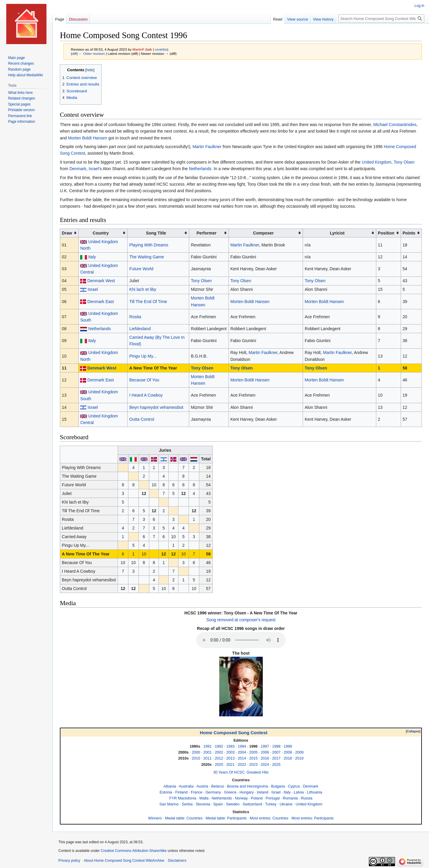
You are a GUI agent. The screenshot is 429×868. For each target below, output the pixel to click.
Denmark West (101, 281)
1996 (254, 746)
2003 (230, 752)
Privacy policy (69, 861)
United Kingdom (377, 162)
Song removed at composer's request (241, 620)
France (196, 792)
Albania (170, 786)
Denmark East (101, 302)
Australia (186, 786)
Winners (155, 818)
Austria (202, 786)
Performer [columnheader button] (207, 233)
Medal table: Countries (184, 818)
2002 (219, 752)
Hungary (247, 792)
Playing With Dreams (149, 245)
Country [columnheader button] (101, 233)
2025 (276, 765)
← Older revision (92, 53)
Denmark (78, 169)
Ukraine (286, 804)
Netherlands (200, 169)
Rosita (135, 317)
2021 (230, 765)
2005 (254, 752)
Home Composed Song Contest (234, 733)
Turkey (271, 804)
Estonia (166, 792)
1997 (265, 746)
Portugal (273, 798)
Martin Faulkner (207, 147)
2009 (299, 752)
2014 (242, 758)
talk (149, 49)
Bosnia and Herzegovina (247, 786)
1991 (207, 746)
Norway (241, 798)
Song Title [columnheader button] (156, 233)
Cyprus (294, 786)
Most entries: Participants (313, 818)
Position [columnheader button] (386, 233)
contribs (161, 49)
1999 (288, 746)
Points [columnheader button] (409, 233)
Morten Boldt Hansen (88, 138)
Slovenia (203, 804)
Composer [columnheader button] (264, 233)
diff (74, 53)
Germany (213, 792)
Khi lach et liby (143, 289)
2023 (254, 765)
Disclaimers (177, 861)
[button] (413, 732)
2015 (254, 758)
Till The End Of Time (148, 302)
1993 (230, 746)
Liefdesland (140, 329)
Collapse (413, 731)
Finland (181, 792)
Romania (290, 798)
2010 (196, 758)
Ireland (263, 792)
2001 (207, 752)
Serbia (187, 804)
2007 (276, 752)
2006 (265, 752)
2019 (299, 758)
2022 (242, 765)
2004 (242, 752)
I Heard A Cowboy (146, 395)
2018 (288, 758)
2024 (265, 765)
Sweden (233, 804)
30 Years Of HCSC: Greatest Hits (241, 772)
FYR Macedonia (183, 798)
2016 (265, 758)
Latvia (299, 792)
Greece (230, 792)
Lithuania (314, 792)
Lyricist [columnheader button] (337, 233)
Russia (307, 798)
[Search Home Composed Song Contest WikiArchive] (381, 18)
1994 (242, 746)
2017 (276, 758)
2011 (207, 758)
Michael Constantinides (395, 125)
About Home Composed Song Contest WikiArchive (124, 861)
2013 (230, 758)
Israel (94, 169)
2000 (196, 752)
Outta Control (142, 419)
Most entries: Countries (269, 818)
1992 (219, 746)
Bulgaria (278, 786)
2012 (219, 758)
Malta (204, 798)
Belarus (218, 786)
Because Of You (144, 380)
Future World (141, 269)
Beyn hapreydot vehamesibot (156, 407)
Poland (257, 798)
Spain (218, 804)
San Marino (169, 804)
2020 (219, 765)
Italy (92, 257)
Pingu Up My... (143, 356)
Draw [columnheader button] (67, 233)
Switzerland (252, 804)
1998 (276, 746)
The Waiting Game (147, 257)
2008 (288, 752)
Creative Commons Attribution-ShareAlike (134, 851)
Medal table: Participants (226, 818)
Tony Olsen (404, 162)
